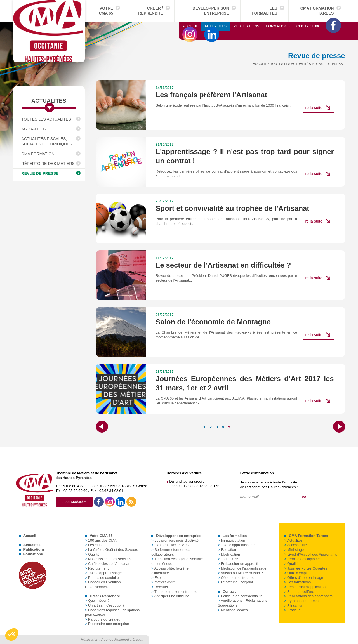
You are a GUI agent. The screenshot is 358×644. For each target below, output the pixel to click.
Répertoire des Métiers (48, 164)
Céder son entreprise (236, 578)
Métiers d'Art (163, 582)
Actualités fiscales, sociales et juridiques (47, 141)
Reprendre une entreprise (107, 624)
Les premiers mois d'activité (175, 540)
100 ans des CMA (101, 540)
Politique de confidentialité (240, 596)
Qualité (92, 554)
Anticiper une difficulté (170, 596)
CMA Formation (38, 154)
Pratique (292, 610)
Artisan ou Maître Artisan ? (240, 573)
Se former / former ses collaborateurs (171, 552)
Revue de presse (40, 173)
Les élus (93, 545)
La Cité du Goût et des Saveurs (112, 550)
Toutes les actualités (46, 119)
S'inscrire (293, 606)
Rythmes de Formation (304, 601)
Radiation (227, 550)
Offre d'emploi (297, 573)
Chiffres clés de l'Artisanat (107, 564)
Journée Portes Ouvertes (306, 568)
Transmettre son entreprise (174, 592)
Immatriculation (232, 540)
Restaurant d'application (305, 587)
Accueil (190, 26)
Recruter (160, 587)
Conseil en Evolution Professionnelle (103, 584)
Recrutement (97, 568)
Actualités (215, 26)
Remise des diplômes (303, 559)
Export (158, 578)
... (236, 427)
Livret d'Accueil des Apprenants (311, 554)
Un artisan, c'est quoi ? (105, 605)
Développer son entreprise (211, 11)
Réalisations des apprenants (308, 596)
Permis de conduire (102, 578)
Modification (229, 554)
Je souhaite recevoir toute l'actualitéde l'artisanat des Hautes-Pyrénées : (269, 485)
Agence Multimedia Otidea (122, 639)
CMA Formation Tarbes (317, 11)
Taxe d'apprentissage (103, 573)
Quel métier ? (97, 601)
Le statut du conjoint (235, 582)
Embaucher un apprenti (238, 564)
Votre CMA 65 (106, 11)
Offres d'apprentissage (304, 578)
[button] (12, 634)
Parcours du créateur (103, 619)
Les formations (297, 582)
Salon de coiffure (299, 592)
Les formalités (265, 11)
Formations (278, 26)
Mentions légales (233, 610)
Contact (308, 26)
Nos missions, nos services (108, 559)
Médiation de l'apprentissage (242, 568)
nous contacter (74, 502)
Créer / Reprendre (150, 11)
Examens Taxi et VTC (170, 545)
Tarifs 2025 (228, 559)
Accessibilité (295, 545)
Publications (246, 26)
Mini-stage (294, 550)
